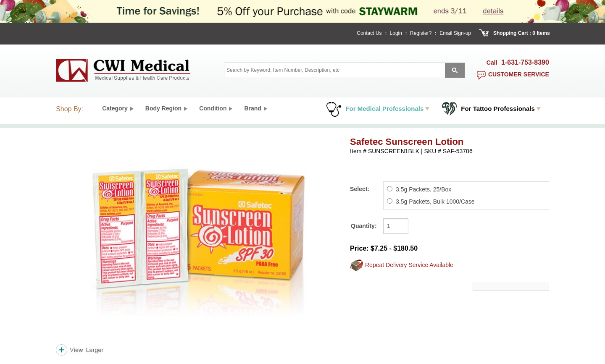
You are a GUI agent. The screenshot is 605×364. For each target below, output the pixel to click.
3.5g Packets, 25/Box (423, 189)
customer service (519, 74)
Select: (360, 189)
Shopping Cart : (512, 33)
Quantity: (364, 226)
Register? (421, 33)
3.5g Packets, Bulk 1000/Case (435, 202)
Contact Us (369, 33)
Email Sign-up (455, 33)
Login (396, 33)
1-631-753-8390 (525, 62)
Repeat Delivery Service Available (409, 264)
